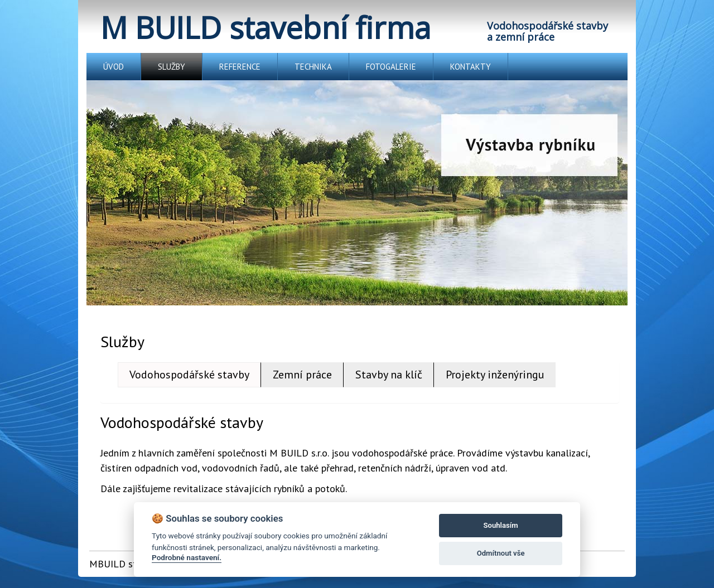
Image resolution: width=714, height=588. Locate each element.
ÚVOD (114, 67)
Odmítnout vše (501, 553)
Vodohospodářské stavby (189, 375)
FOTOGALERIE (391, 67)
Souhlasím (501, 525)
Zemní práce (302, 375)
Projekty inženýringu (495, 375)
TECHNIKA (313, 67)
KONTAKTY (471, 67)
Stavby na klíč (389, 375)
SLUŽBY (172, 67)
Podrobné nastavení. (187, 557)
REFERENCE (240, 67)
